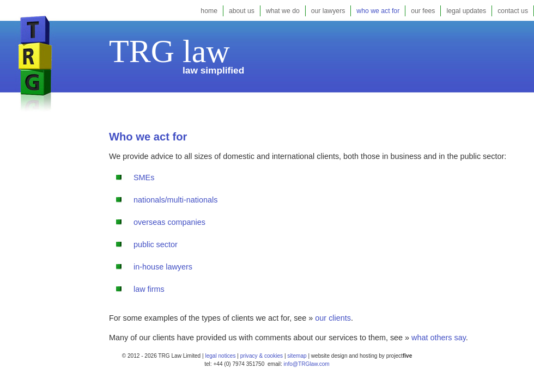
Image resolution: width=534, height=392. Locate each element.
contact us (513, 11)
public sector (156, 244)
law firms (149, 289)
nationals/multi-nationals (175, 200)
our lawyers (328, 11)
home (209, 11)
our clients (333, 318)
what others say (439, 338)
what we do (283, 11)
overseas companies (169, 222)
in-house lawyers (163, 267)
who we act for (378, 11)
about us (242, 11)
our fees (423, 11)
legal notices (220, 356)
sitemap (296, 356)
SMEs (144, 177)
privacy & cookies (262, 356)
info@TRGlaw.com (307, 364)
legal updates (466, 11)
